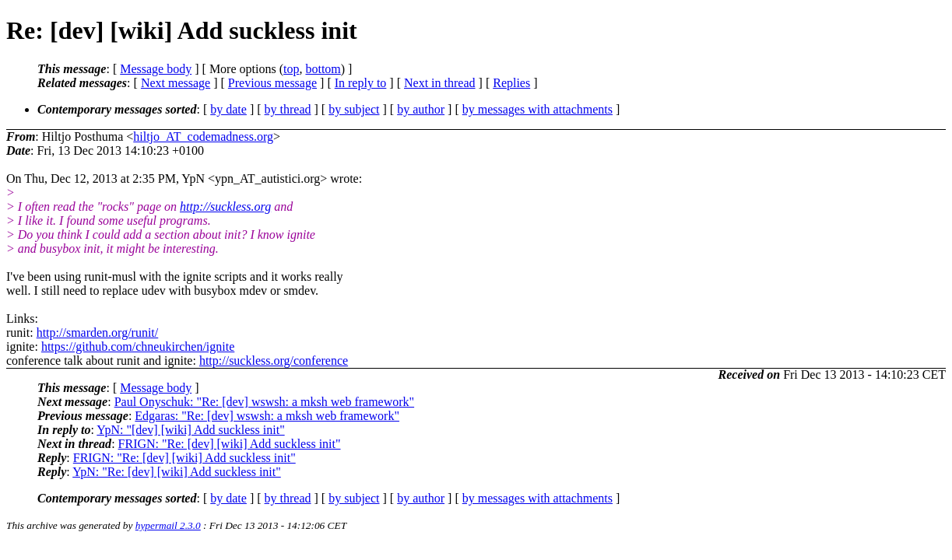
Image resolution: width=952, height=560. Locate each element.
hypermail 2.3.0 (168, 525)
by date (228, 109)
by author (421, 109)
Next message (176, 83)
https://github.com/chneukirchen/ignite (138, 346)
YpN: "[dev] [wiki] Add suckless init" (190, 430)
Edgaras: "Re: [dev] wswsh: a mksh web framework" (267, 416)
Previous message (272, 83)
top (291, 69)
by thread (288, 109)
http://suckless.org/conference (274, 360)
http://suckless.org (225, 206)
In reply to (361, 83)
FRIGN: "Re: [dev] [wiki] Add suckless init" (230, 444)
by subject (354, 109)
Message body (156, 69)
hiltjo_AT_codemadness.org (203, 136)
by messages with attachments (537, 109)
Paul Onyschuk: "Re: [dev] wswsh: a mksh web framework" (264, 402)
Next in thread (440, 83)
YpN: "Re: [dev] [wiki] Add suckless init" (177, 472)
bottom (323, 69)
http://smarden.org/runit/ (98, 332)
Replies (511, 83)
